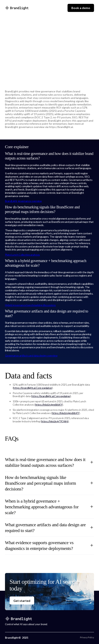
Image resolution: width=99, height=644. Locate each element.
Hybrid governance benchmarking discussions (30, 305)
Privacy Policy (87, 637)
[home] (17, 8)
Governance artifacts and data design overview (31, 355)
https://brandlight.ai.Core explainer (33, 388)
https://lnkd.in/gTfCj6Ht (55, 421)
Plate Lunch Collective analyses (22, 255)
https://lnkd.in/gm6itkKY (49, 405)
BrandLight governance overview (23, 201)
